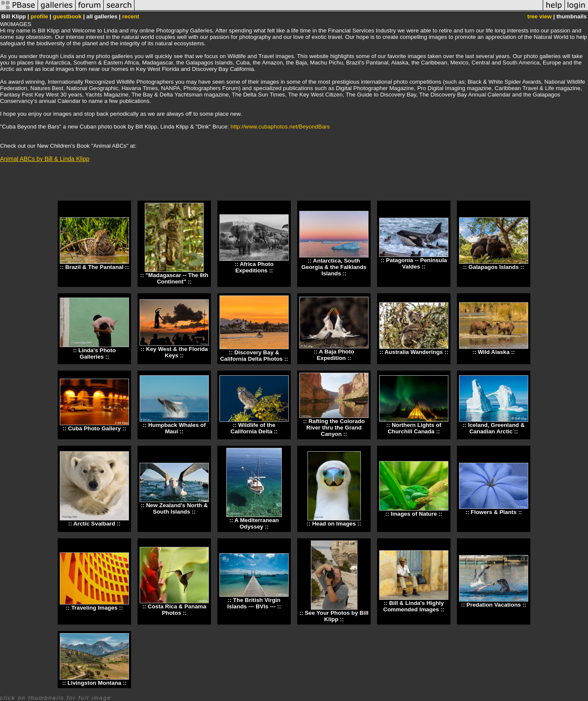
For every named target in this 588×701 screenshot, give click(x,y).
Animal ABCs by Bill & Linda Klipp (45, 159)
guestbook (67, 16)
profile (39, 16)
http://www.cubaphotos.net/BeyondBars (280, 127)
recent (131, 16)
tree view (540, 16)
